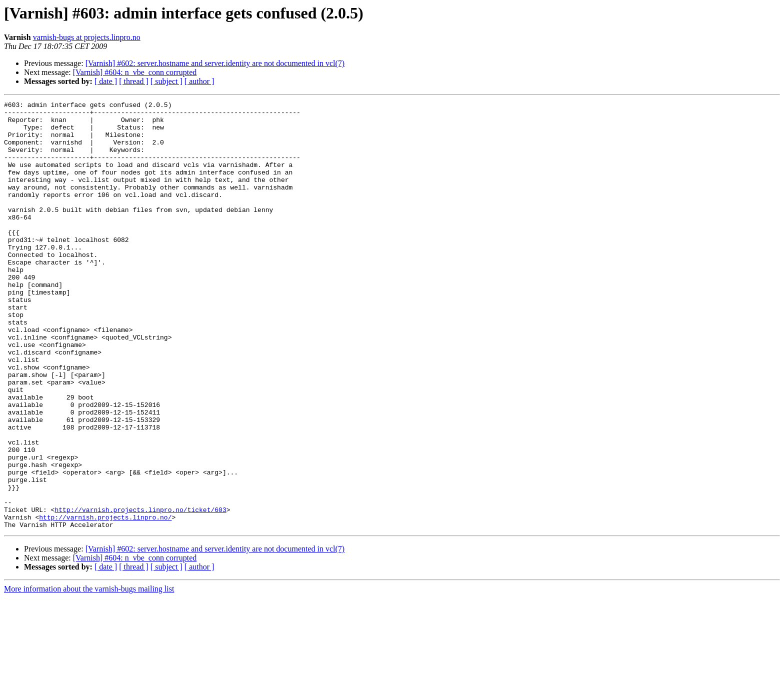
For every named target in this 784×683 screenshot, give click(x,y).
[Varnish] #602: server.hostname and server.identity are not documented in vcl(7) (215, 63)
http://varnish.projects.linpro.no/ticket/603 (140, 592)
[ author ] (199, 81)
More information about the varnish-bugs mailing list (89, 674)
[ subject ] (166, 81)
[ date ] (106, 81)
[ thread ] (134, 81)
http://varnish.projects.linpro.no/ (105, 601)
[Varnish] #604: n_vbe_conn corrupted (135, 72)
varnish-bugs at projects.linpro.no (87, 37)
